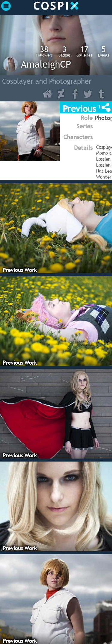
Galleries (84, 51)
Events (103, 51)
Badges (65, 51)
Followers (44, 51)
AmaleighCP (46, 64)
